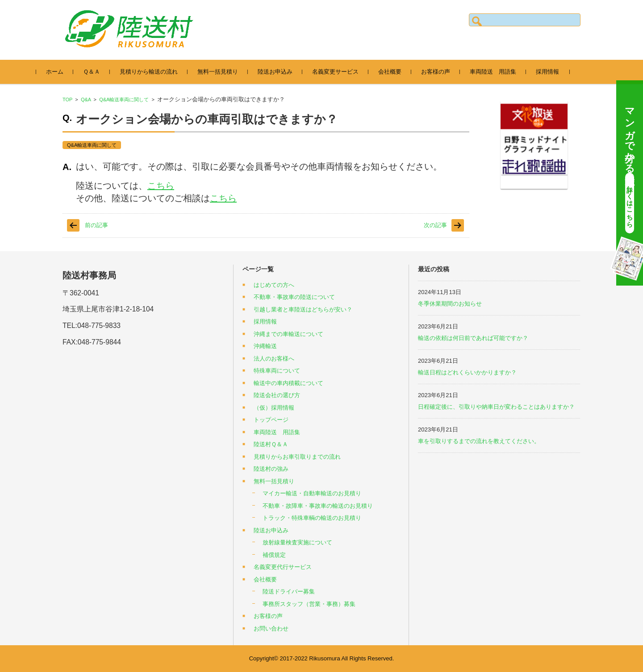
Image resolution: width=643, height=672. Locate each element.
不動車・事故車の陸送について (294, 297)
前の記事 (96, 225)
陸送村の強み (271, 469)
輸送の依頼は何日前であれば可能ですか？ (473, 338)
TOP (67, 100)
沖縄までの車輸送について (288, 334)
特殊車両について (277, 371)
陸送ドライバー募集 (289, 591)
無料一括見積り (222, 72)
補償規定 (274, 555)
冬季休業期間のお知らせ (450, 304)
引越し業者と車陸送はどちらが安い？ (303, 309)
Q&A (86, 100)
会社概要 (394, 72)
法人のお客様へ (274, 359)
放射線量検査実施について (297, 542)
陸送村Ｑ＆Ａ (271, 444)
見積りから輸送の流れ (153, 72)
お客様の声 (440, 72)
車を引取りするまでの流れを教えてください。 (479, 441)
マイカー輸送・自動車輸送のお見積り (312, 493)
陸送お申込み (279, 72)
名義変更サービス (339, 72)
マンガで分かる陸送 (630, 167)
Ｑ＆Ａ (96, 72)
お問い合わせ (271, 628)
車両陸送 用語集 (497, 72)
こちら (161, 186)
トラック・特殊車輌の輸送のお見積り (312, 518)
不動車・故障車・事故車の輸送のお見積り (318, 506)
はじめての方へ (274, 285)
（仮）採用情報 (274, 408)
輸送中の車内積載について (288, 383)
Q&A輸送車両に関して (124, 100)
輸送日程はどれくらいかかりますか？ (467, 372)
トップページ (271, 420)
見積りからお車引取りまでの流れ (297, 457)
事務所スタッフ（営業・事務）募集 (309, 604)
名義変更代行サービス (283, 567)
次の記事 (435, 225)
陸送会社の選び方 (277, 395)
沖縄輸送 (265, 346)
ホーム (59, 72)
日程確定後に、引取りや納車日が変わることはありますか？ (496, 407)
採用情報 (551, 72)
